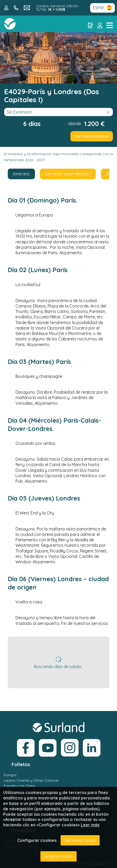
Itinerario (21, 174)
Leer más (90, 825)
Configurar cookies (37, 840)
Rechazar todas (80, 840)
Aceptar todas (58, 856)
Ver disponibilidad (92, 136)
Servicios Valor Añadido (68, 174)
